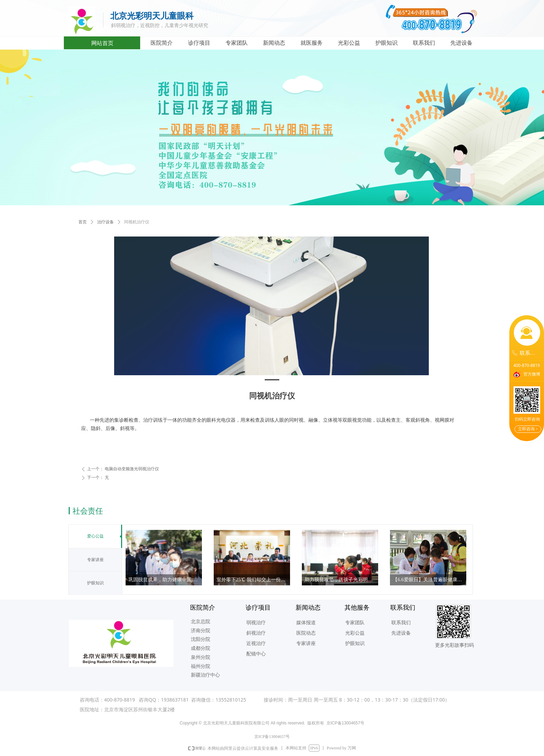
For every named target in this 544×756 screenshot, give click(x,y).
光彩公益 (349, 43)
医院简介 (162, 43)
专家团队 (237, 43)
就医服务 (312, 43)
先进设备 (461, 43)
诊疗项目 (199, 43)
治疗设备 (105, 222)
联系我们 (424, 43)
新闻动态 (274, 43)
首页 (83, 222)
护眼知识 (386, 43)
